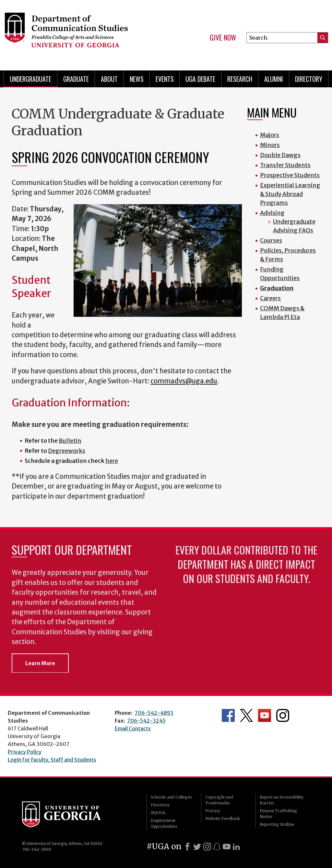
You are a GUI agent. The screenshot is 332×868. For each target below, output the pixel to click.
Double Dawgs (280, 155)
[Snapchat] (217, 847)
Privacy (213, 811)
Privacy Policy (25, 752)
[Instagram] (207, 847)
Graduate (76, 79)
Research (240, 79)
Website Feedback (223, 818)
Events (165, 79)
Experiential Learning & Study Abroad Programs (290, 194)
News (137, 79)
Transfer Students (285, 165)
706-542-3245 (146, 721)
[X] (197, 847)
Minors (270, 145)
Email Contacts (133, 728)
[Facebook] (187, 847)
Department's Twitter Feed (246, 715)
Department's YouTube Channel (265, 715)
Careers (270, 298)
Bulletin (70, 441)
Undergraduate (30, 79)
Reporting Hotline (277, 824)
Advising (272, 213)
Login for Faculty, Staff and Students (52, 760)
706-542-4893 (154, 713)
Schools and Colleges (171, 797)
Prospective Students (290, 175)
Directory (309, 79)
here (112, 461)
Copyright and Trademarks (219, 800)
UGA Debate (200, 79)
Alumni (274, 79)
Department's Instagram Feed (283, 715)
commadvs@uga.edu (184, 381)
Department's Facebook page (228, 715)
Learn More (40, 663)
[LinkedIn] (236, 847)
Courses (271, 240)
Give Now (223, 38)
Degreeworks (67, 451)
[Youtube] (227, 847)
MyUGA (158, 813)
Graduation (277, 288)
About (109, 79)
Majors (270, 135)
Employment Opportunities (164, 823)
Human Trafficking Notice (279, 814)
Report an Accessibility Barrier (282, 800)
